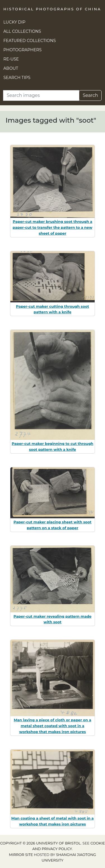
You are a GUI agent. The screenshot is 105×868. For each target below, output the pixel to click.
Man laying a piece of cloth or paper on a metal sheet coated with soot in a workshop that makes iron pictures (53, 726)
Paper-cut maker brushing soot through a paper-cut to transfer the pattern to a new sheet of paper (53, 227)
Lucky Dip (14, 22)
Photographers (23, 50)
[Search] (41, 95)
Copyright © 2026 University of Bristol (40, 843)
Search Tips (17, 78)
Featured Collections (30, 41)
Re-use (11, 59)
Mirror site (21, 855)
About (11, 68)
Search (90, 95)
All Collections (22, 31)
